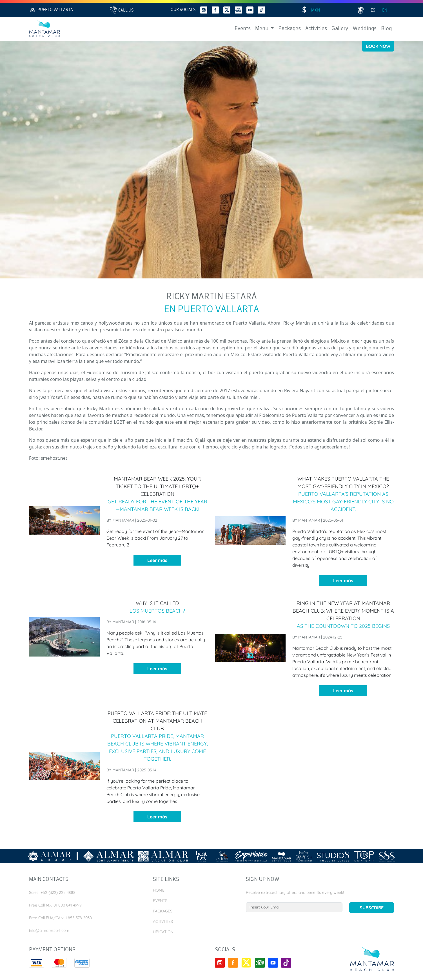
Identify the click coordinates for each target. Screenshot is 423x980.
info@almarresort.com (49, 930)
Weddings (365, 29)
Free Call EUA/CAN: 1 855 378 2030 (60, 918)
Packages (290, 29)
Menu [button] (262, 29)
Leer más (157, 560)
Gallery (340, 29)
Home (159, 890)
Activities (316, 29)
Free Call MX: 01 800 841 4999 (55, 905)
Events (243, 29)
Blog (386, 29)
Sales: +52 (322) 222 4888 (52, 892)
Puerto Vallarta (51, 10)
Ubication (163, 932)
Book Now (378, 46)
